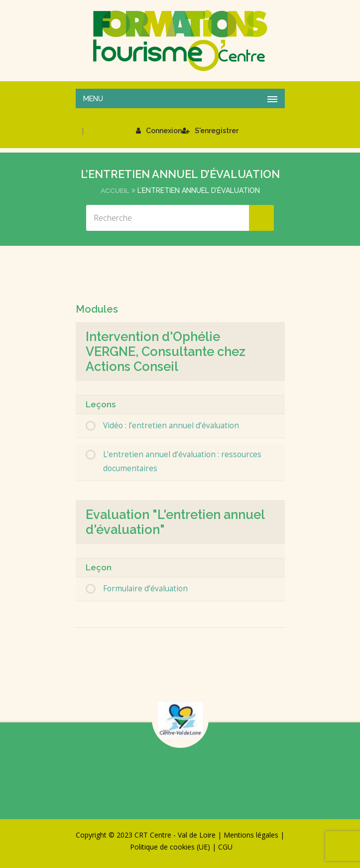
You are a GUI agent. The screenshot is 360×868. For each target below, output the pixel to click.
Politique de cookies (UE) (170, 847)
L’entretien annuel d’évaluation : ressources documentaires (182, 461)
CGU (225, 847)
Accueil (115, 190)
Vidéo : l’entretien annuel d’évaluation (171, 426)
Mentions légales (251, 835)
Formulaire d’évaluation (145, 589)
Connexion (159, 131)
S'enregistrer (210, 131)
